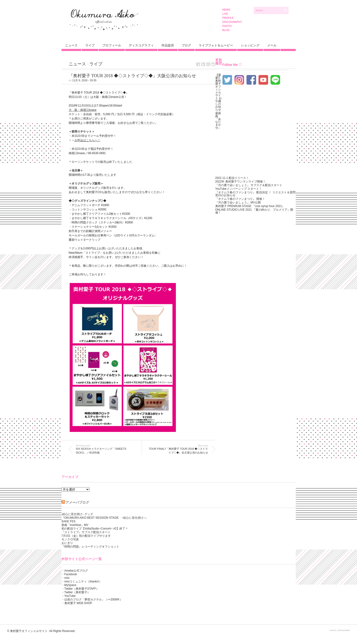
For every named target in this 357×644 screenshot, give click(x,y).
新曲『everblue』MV (75, 525)
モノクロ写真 (70, 539)
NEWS (226, 10)
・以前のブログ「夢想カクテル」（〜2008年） (92, 600)
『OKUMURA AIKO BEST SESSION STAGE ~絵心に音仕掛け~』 (105, 518)
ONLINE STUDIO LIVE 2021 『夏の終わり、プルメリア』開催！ (254, 211)
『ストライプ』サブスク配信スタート (86, 532)
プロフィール (112, 45)
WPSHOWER (344, 630)
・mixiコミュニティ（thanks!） (82, 581)
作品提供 (168, 45)
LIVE (225, 14)
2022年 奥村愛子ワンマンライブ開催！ (240, 182)
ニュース (71, 45)
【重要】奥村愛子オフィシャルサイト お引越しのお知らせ (219, 92)
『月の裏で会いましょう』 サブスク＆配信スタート (249, 185)
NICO (334, 630)
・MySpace (69, 585)
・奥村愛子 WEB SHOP (77, 603)
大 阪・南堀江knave (83, 110)
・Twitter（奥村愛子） (76, 592)
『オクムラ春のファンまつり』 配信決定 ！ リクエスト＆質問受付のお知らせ (255, 194)
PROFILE (228, 18)
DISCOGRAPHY (232, 22)
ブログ (186, 45)
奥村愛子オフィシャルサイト (29, 631)
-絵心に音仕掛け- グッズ (77, 514)
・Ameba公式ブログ (75, 571)
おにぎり (67, 543)
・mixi (65, 578)
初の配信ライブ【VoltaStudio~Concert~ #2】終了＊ (95, 529)
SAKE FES (69, 521)
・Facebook (69, 574)
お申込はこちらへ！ (87, 140)
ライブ (90, 45)
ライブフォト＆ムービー (216, 45)
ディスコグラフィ (141, 45)
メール (272, 45)
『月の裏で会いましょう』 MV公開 (238, 202)
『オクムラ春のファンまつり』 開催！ (240, 199)
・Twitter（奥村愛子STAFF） (80, 589)
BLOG (226, 30)
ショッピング (250, 45)
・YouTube (69, 596)
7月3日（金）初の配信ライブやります (86, 536)
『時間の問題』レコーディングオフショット (90, 547)
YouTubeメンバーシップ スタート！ (239, 189)
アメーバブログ (77, 502)
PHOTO (227, 26)
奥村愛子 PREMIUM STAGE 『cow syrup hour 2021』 (250, 206)
